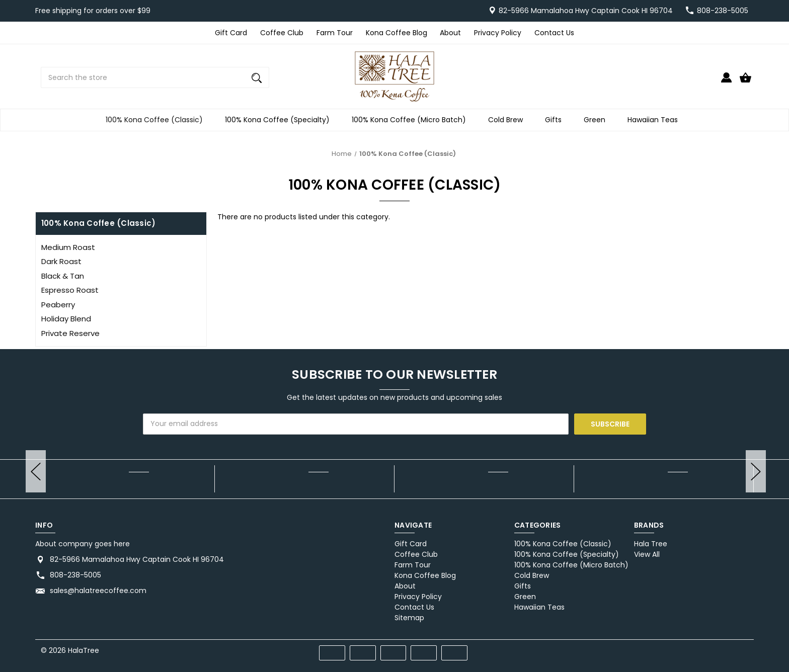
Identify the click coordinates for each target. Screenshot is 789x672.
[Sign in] (726, 82)
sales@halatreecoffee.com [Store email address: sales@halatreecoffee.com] (98, 591)
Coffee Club (282, 33)
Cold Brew (508, 120)
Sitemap (409, 618)
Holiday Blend (66, 319)
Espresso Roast (70, 290)
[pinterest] (707, 649)
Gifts (556, 120)
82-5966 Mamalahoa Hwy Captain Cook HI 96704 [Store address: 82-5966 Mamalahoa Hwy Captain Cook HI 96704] (137, 559)
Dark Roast (61, 261)
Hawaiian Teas (656, 120)
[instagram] (743, 649)
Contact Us (554, 33)
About (450, 33)
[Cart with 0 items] (745, 82)
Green (598, 120)
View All (647, 554)
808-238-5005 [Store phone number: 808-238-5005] (75, 575)
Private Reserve (70, 333)
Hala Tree (651, 544)
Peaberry (58, 305)
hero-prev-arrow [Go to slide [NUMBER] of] (36, 471)
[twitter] (725, 649)
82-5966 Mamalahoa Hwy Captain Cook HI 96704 (586, 11)
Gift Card (231, 33)
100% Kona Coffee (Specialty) (280, 120)
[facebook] (689, 649)
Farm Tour (335, 33)
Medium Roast (68, 247)
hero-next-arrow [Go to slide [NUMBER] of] (756, 471)
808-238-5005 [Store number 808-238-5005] (723, 11)
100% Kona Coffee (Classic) (157, 120)
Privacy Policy (498, 33)
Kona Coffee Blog (397, 33)
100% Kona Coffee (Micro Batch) (412, 120)
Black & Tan (63, 276)
